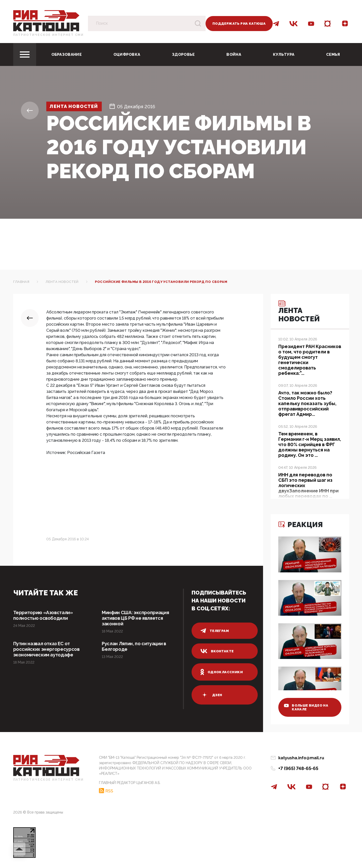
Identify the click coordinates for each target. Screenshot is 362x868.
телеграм (215, 631)
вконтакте (217, 651)
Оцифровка (127, 54)
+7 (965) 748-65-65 (298, 768)
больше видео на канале (306, 707)
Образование (67, 54)
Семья (333, 54)
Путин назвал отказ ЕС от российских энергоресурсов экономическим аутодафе (46, 649)
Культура (284, 54)
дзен (211, 695)
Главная (21, 282)
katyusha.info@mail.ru (301, 758)
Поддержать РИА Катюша (239, 24)
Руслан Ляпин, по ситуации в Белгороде (134, 646)
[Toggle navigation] (25, 54)
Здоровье (183, 54)
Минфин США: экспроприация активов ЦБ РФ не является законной (135, 618)
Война (234, 54)
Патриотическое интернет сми (49, 35)
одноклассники (222, 672)
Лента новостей (74, 107)
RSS (109, 791)
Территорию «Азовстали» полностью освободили (43, 615)
